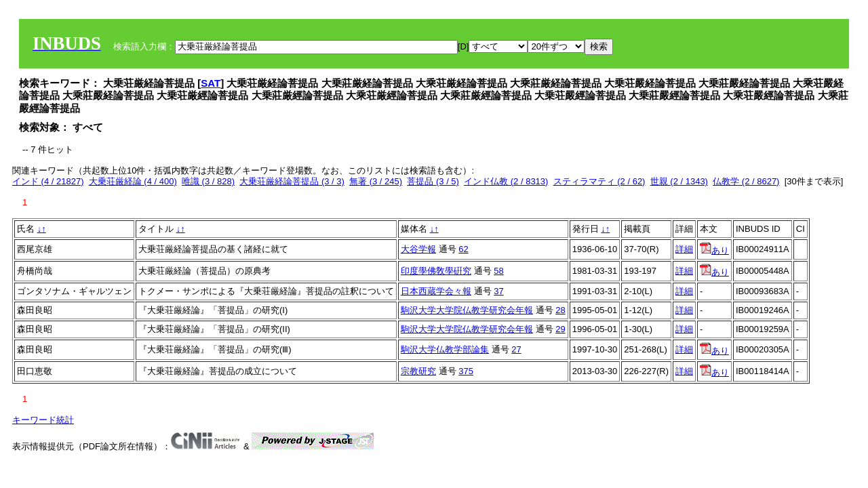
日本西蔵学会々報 (436, 291)
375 (466, 371)
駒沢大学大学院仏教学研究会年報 (467, 310)
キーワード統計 (43, 420)
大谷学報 (418, 249)
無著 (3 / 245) (376, 181)
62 (463, 249)
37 (498, 291)
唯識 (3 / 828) (208, 181)
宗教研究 (418, 371)
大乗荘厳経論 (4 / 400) (133, 181)
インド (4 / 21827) (48, 181)
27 (516, 349)
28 (560, 310)
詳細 (684, 249)
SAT (211, 83)
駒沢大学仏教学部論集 (445, 349)
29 (560, 329)
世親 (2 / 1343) (679, 181)
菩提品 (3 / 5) (433, 181)
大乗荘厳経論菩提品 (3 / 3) (292, 181)
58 (498, 271)
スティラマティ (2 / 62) (599, 181)
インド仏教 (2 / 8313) (506, 181)
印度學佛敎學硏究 (436, 271)
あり (714, 250)
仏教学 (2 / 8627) (746, 181)
